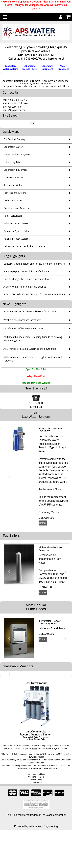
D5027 (42, 578)
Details (43, 523)
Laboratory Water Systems (11, 67)
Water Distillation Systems (18, 154)
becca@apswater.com (14, 110)
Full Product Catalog (14, 139)
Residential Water (13, 185)
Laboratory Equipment (47, 67)
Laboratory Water (13, 147)
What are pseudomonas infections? (22, 320)
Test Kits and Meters (15, 193)
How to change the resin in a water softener (27, 279)
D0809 (55, 574)
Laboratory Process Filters (29, 67)
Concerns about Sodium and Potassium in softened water (35, 264)
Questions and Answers (16, 208)
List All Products (36, 783)
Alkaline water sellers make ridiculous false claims (30, 311)
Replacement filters (50, 489)
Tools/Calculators (13, 216)
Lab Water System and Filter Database (24, 246)
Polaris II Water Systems (17, 239)
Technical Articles (13, 200)
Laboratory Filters (13, 162)
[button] (8, 476)
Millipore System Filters (16, 223)
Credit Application (36, 777)
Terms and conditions (36, 774)
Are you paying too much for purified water (27, 271)
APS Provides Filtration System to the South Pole (30, 349)
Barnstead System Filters (17, 231)
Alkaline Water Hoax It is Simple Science (25, 287)
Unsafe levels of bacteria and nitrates (23, 328)
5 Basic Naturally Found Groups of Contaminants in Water (35, 294)
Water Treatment (63, 67)
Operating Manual (49, 512)
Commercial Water (13, 177)
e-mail (35, 748)
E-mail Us (36, 407)
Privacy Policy (36, 780)
